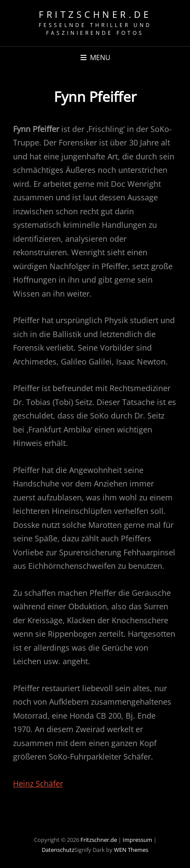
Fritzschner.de (95, 14)
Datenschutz (58, 850)
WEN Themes (131, 850)
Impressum (137, 840)
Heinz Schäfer (38, 784)
